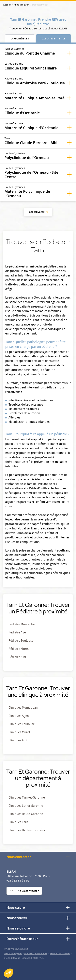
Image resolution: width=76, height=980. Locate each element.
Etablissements (54, 39)
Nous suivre (38, 907)
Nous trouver (38, 918)
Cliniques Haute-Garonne (26, 814)
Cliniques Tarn (18, 822)
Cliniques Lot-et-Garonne (26, 806)
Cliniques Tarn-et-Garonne (27, 798)
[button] (9, 973)
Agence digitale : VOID (33, 958)
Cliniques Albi (18, 741)
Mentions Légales (13, 954)
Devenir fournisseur (38, 939)
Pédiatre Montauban (22, 625)
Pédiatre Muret (19, 649)
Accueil (7, 5)
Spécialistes (20, 39)
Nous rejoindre (38, 928)
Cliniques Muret (19, 733)
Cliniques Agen (19, 716)
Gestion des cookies (60, 954)
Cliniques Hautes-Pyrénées (27, 831)
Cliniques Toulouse (22, 724)
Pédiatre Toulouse (21, 641)
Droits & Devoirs (12, 958)
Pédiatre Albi (17, 657)
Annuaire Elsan (21, 5)
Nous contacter (38, 857)
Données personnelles (36, 954)
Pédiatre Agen (18, 633)
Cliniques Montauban (23, 708)
